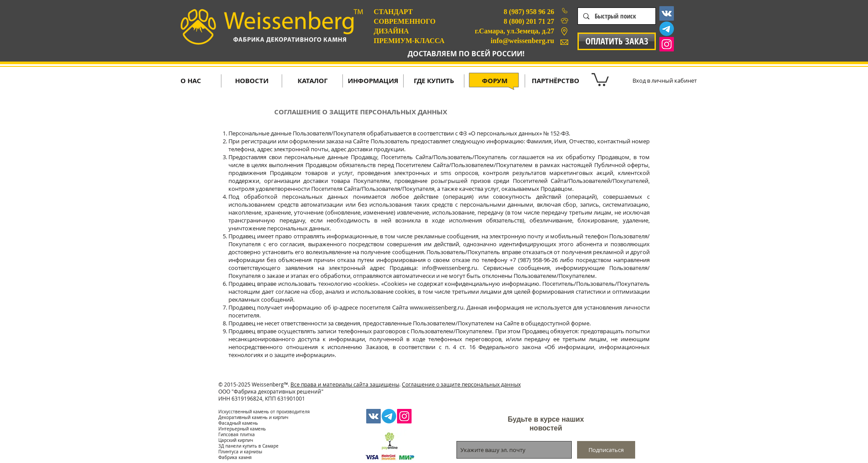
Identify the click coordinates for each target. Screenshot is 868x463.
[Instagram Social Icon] (667, 44)
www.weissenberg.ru (437, 307)
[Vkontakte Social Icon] (667, 13)
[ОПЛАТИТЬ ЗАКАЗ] (617, 41)
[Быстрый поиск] (616, 16)
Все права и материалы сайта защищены (345, 384)
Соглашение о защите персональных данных (461, 384)
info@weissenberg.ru (450, 268)
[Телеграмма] (667, 29)
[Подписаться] (606, 450)
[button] (600, 79)
